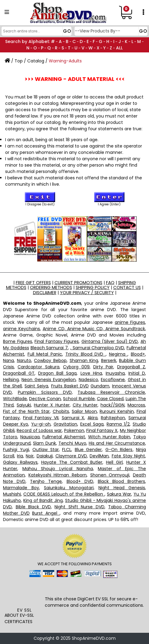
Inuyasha (115, 373)
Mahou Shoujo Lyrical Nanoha (58, 469)
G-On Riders (119, 450)
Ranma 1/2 (118, 424)
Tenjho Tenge (46, 481)
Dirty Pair (103, 367)
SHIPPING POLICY (93, 287)
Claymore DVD (71, 456)
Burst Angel (46, 513)
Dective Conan (45, 399)
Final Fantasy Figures (57, 341)
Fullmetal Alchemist (64, 437)
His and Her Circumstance (117, 443)
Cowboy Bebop (50, 360)
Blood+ (138, 354)
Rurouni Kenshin (117, 411)
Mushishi (12, 494)
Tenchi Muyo (72, 443)
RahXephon (113, 418)
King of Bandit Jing (43, 500)
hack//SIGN (113, 405)
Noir (30, 456)
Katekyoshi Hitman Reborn (58, 475)
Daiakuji (45, 456)
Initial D (137, 373)
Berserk (109, 360)
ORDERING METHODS (51, 287)
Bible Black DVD (33, 507)
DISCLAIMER (45, 293)
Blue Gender (88, 450)
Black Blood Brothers (121, 481)
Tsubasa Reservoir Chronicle (111, 392)
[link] (25, 594)
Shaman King (84, 360)
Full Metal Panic (45, 354)
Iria (20, 456)
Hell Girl (114, 462)
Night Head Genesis (122, 488)
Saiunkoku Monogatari (69, 488)
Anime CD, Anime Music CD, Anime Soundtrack (94, 329)
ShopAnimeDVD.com (94, 638)
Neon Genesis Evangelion (49, 380)
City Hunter (85, 405)
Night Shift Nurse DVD (79, 507)
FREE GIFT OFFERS (33, 283)
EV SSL (25, 610)
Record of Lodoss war (39, 430)
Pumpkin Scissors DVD (45, 392)
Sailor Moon (84, 411)
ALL (119, 48)
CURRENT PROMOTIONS (78, 283)
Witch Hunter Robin (109, 437)
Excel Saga (92, 424)
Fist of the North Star (26, 411)
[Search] (36, 31)
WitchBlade (15, 399)
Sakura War (119, 494)
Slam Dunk (44, 443)
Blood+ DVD (80, 481)
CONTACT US (127, 287)
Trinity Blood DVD (86, 354)
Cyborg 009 (76, 367)
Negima (118, 354)
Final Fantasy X (102, 430)
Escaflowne (113, 380)
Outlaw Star (46, 450)
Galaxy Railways (20, 462)
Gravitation (65, 424)
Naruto (24, 360)
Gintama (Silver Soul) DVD (110, 341)
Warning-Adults (65, 61)
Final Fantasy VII (41, 418)
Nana (8, 360)
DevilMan (99, 456)
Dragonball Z (131, 367)
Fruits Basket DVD (70, 386)
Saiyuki (24, 405)
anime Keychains (22, 329)
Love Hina (91, 373)
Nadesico (88, 380)
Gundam (100, 386)
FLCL (67, 450)
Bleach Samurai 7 (49, 348)
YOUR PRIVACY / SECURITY (87, 293)
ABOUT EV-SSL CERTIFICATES (19, 618)
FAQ (110, 283)
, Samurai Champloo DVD (97, 348)
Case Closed (110, 399)
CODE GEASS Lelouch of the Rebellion (64, 494)
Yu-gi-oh (41, 424)
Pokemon (74, 430)
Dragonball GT (19, 373)
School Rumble (79, 399)
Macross (136, 405)
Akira (93, 418)
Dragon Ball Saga (57, 373)
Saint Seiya (36, 386)
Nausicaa (30, 437)
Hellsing (11, 380)
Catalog (36, 61)
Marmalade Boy (21, 488)
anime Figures (130, 322)
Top (19, 61)
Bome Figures (18, 341)
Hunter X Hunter (52, 405)
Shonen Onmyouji (110, 475)
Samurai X (73, 418)
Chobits (61, 411)
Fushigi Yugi (16, 450)
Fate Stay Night (128, 456)
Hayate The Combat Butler (72, 462)
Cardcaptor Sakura (38, 367)
